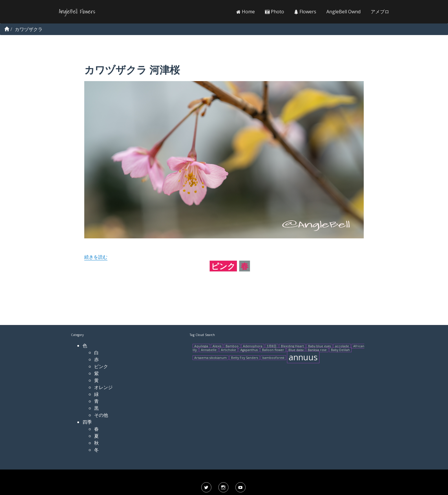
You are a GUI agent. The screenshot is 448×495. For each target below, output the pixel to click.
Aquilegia (201, 346)
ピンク (223, 266)
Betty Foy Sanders (245, 358)
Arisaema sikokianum (211, 358)
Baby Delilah (340, 350)
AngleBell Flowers (77, 12)
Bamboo (232, 346)
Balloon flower (273, 350)
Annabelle (209, 350)
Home (246, 12)
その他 (101, 415)
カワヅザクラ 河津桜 (132, 70)
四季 (87, 422)
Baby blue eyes (319, 346)
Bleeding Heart (292, 346)
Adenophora (253, 346)
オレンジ (103, 387)
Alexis (217, 346)
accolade (342, 346)
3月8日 (272, 346)
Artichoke (228, 350)
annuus (303, 357)
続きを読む (96, 257)
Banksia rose (317, 350)
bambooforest (273, 358)
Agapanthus (249, 350)
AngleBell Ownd (343, 12)
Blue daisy (296, 350)
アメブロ (380, 12)
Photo (275, 12)
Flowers (305, 12)
